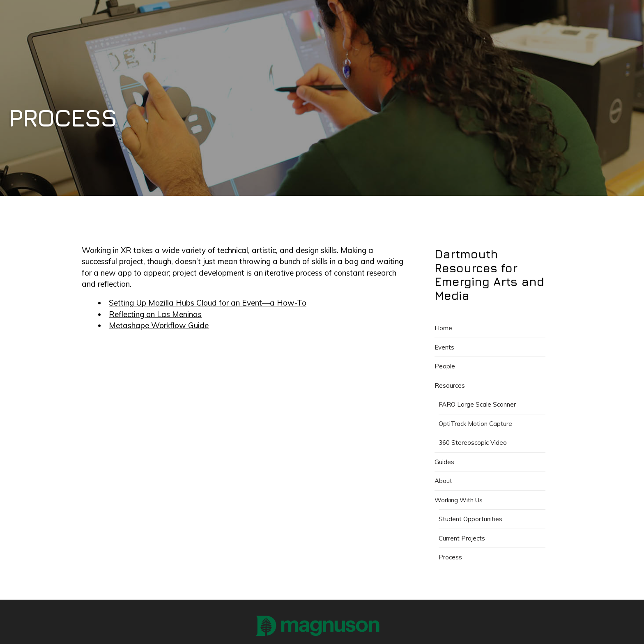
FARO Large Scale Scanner (477, 404)
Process (450, 557)
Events (444, 347)
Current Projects (462, 538)
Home (443, 328)
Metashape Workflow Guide (159, 325)
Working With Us (459, 500)
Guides (444, 462)
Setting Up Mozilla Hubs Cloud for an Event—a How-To (208, 303)
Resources (450, 385)
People (445, 366)
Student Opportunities (470, 519)
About (443, 481)
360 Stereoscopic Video (473, 443)
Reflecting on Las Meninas (155, 314)
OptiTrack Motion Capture (475, 424)
